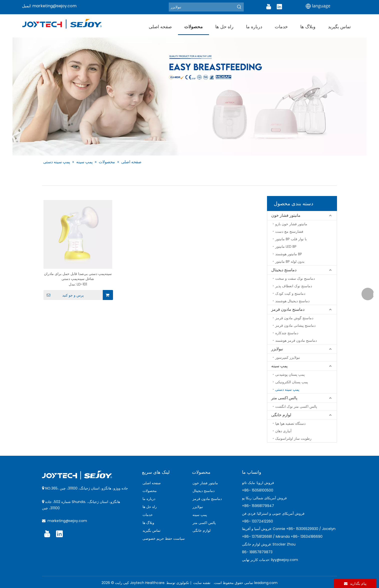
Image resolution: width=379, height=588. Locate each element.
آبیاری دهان (283, 431)
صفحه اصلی (152, 483)
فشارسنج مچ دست (289, 231)
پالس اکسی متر (284, 398)
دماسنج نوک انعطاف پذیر (294, 286)
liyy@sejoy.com (284, 560)
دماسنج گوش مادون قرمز (294, 318)
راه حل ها (150, 507)
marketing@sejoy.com (54, 6)
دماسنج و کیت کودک (290, 293)
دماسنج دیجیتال (284, 270)
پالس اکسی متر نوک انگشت (296, 406)
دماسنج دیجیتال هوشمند (292, 301)
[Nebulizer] (202, 7)
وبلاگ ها (148, 523)
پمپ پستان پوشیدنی (290, 374)
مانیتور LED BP (286, 246)
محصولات (150, 491)
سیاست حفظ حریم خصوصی (164, 538)
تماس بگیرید (151, 530)
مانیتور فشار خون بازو (291, 224)
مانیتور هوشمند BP (289, 254)
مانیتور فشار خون (286, 215)
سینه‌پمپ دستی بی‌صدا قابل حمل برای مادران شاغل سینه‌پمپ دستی (78, 276)
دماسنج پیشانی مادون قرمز (295, 325)
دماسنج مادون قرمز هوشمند (296, 340)
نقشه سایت (201, 583)
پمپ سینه (279, 366)
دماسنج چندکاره (287, 333)
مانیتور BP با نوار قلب (291, 239)
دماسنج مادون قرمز (288, 309)
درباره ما (149, 499)
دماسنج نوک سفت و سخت (295, 278)
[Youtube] (268, 7)
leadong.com (266, 583)
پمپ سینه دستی (287, 389)
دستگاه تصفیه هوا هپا (290, 423)
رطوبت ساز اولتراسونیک (293, 438)
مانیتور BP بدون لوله (290, 261)
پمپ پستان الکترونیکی (292, 382)
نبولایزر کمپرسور (288, 357)
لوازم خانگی (281, 415)
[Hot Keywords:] (239, 7)
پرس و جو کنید (64, 295)
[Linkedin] (279, 7)
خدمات (148, 515)
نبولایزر (277, 349)
